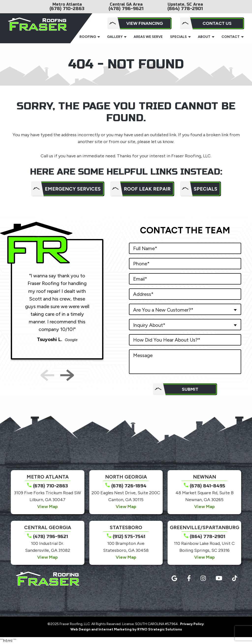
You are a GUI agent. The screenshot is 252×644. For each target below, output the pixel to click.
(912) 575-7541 (129, 537)
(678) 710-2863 (67, 9)
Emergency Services (73, 189)
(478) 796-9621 (126, 9)
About (204, 37)
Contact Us (217, 23)
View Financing (145, 23)
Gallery (115, 37)
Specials (178, 37)
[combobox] (185, 309)
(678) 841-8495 (207, 486)
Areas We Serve (148, 37)
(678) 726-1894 (129, 486)
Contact (231, 37)
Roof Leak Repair (147, 189)
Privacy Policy (192, 624)
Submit (190, 389)
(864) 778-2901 (185, 9)
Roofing (88, 37)
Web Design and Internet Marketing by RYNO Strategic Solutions (126, 629)
